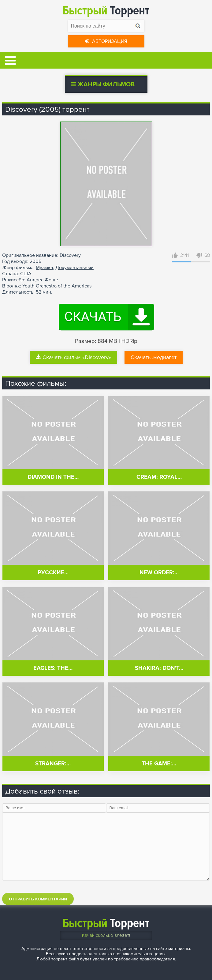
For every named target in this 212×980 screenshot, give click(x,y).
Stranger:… (53, 764)
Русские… (53, 573)
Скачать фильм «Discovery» (73, 357)
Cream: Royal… (159, 477)
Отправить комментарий (38, 899)
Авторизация (106, 41)
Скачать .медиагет (154, 357)
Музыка (44, 268)
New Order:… (159, 573)
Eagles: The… (53, 668)
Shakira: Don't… (159, 668)
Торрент (106, 11)
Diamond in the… (53, 477)
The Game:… (159, 764)
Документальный (74, 268)
